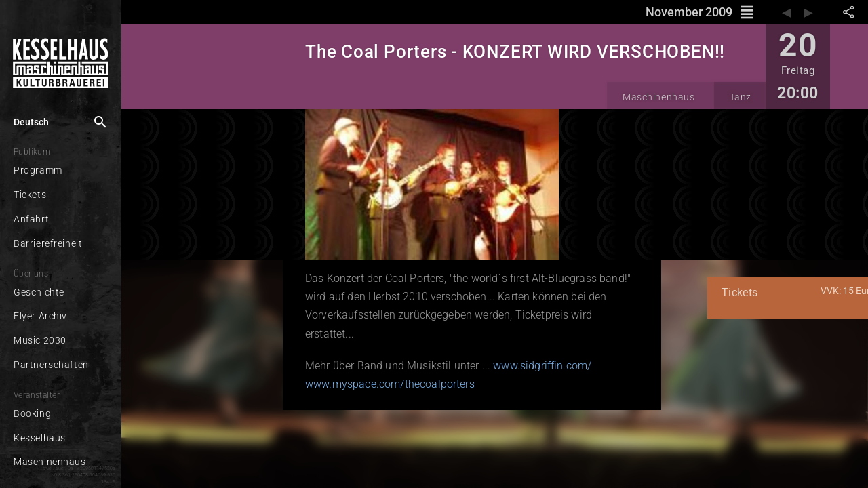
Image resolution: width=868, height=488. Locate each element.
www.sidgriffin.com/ (434, 347)
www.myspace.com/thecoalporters (281, 366)
